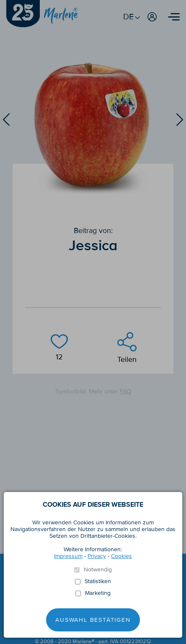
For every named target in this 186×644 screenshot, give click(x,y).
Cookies (121, 556)
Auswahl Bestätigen (93, 620)
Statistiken (98, 581)
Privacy (97, 556)
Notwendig (98, 570)
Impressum (68, 556)
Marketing (98, 593)
